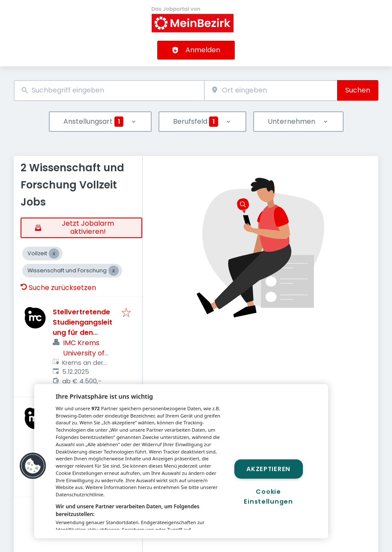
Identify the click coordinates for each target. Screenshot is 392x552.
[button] (33, 466)
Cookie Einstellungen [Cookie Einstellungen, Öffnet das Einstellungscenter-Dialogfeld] (268, 497)
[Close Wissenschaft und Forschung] (114, 271)
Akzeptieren (268, 468)
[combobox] (109, 91)
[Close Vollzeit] (54, 254)
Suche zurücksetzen (58, 288)
